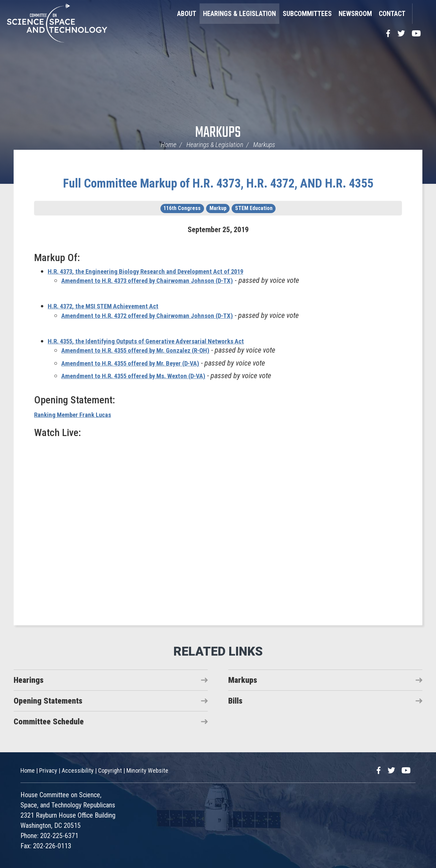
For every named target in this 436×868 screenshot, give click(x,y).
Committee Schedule (49, 722)
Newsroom (355, 14)
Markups (218, 133)
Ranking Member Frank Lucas (78, 414)
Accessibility (78, 770)
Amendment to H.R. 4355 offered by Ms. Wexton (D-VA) (145, 376)
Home (169, 145)
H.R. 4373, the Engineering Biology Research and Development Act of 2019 (160, 271)
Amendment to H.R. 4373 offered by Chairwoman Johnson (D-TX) (159, 280)
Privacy (48, 770)
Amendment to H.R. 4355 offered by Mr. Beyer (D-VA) (141, 363)
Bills (235, 701)
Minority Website (147, 770)
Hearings (29, 680)
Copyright (110, 770)
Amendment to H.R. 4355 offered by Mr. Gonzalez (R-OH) (146, 350)
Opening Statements (48, 701)
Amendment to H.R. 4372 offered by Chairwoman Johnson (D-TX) (159, 315)
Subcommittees (307, 14)
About (187, 14)
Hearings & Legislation (239, 14)
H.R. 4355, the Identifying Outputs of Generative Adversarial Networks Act (159, 341)
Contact (392, 14)
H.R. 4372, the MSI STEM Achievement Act (112, 306)
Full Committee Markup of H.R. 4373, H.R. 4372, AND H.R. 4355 (218, 183)
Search (421, 14)
